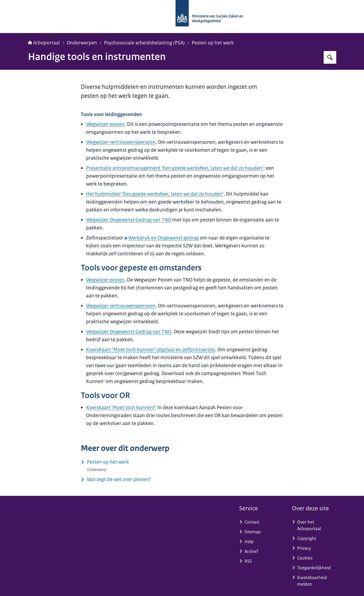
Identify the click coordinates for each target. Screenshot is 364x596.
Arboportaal (44, 43)
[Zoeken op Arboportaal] (330, 57)
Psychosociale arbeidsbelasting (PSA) (144, 43)
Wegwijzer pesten (105, 124)
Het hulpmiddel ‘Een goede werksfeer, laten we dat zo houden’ (155, 194)
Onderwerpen (82, 43)
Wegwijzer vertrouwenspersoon (121, 142)
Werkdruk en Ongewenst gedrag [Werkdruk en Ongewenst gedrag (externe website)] (161, 238)
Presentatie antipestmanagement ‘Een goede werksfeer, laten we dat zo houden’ (175, 168)
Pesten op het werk (213, 43)
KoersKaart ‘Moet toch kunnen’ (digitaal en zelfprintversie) (151, 350)
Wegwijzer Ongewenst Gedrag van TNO (129, 220)
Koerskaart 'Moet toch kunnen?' (121, 408)
